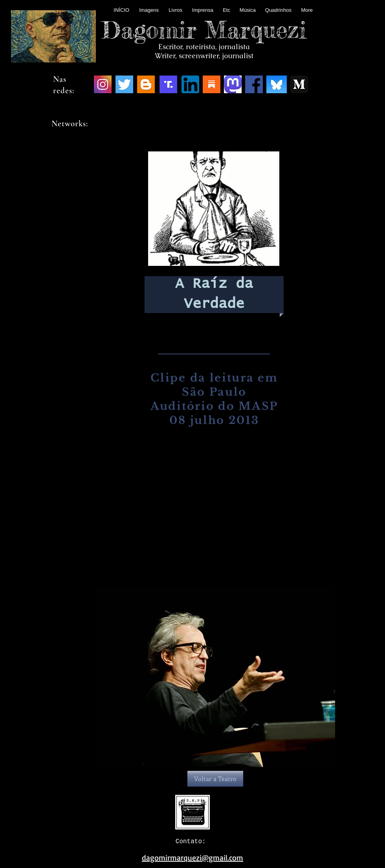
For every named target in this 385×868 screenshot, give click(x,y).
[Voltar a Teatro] (215, 779)
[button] (215, 677)
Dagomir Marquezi (204, 29)
